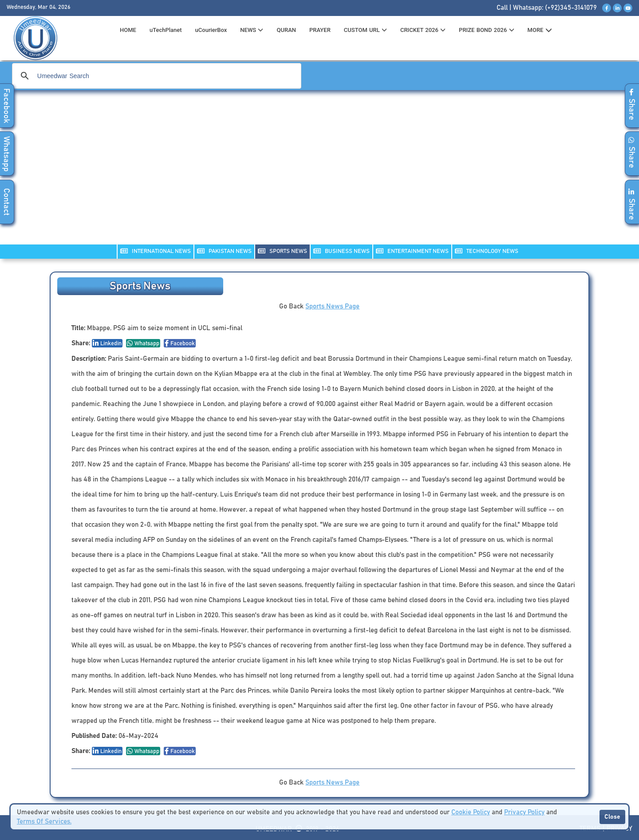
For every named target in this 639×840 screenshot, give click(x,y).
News (252, 30)
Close (612, 817)
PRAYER (320, 30)
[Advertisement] (319, 173)
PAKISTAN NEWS (224, 251)
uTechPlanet (166, 30)
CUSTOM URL (365, 30)
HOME (128, 30)
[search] (155, 76)
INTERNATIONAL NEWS (156, 251)
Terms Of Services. (44, 822)
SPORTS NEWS (282, 251)
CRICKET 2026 (423, 30)
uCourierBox (211, 30)
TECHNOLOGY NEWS (487, 251)
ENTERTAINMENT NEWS (412, 251)
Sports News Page (332, 306)
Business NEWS (341, 251)
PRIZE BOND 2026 (486, 30)
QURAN (286, 30)
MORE (540, 30)
